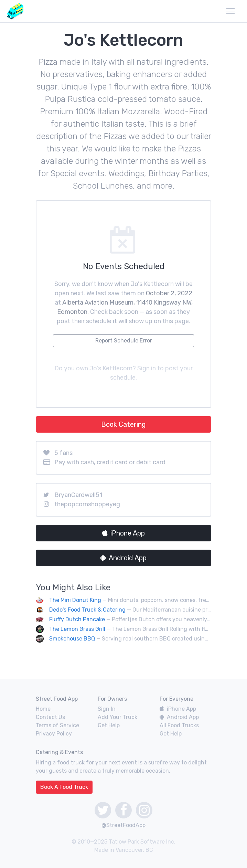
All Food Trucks (179, 725)
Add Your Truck (117, 717)
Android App (124, 558)
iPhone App (124, 533)
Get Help (109, 725)
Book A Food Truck (64, 787)
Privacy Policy (54, 734)
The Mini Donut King (75, 600)
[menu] (230, 11)
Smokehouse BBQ (72, 639)
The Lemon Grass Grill (77, 629)
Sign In (107, 709)
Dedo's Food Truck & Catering (87, 610)
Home (43, 709)
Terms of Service (57, 725)
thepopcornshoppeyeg (87, 504)
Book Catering (124, 424)
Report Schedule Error (124, 341)
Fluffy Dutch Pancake (77, 619)
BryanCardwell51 (78, 495)
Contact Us (50, 717)
